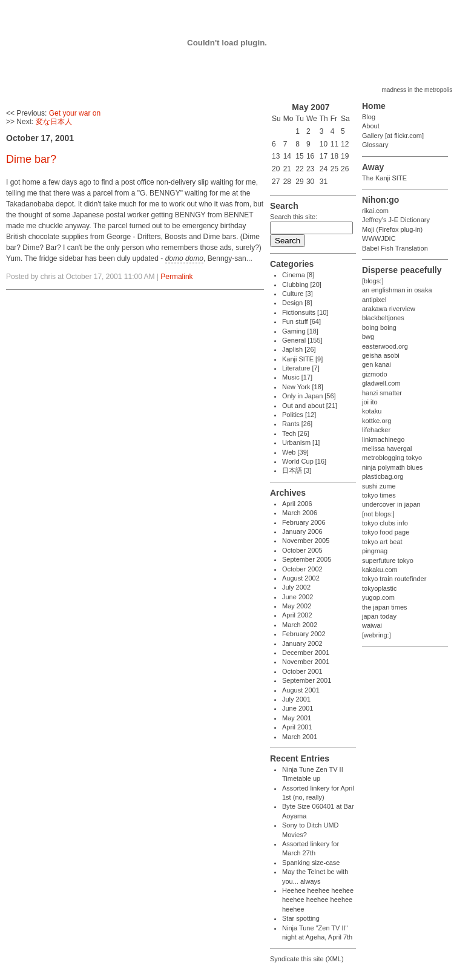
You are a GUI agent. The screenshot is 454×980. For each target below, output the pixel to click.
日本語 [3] (297, 470)
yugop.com (378, 597)
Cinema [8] (298, 275)
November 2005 (306, 541)
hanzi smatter (382, 393)
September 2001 (307, 680)
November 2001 (306, 662)
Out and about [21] (310, 406)
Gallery (373, 136)
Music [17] (297, 377)
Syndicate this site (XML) (307, 959)
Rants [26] (297, 424)
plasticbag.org (383, 476)
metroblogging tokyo (392, 458)
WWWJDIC (379, 238)
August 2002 (301, 578)
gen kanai (377, 364)
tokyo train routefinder (394, 579)
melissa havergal (387, 449)
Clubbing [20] (302, 284)
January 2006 (302, 531)
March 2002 (300, 625)
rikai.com (375, 211)
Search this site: (294, 217)
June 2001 (298, 708)
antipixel (374, 300)
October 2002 (302, 569)
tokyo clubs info (385, 523)
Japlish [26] (299, 349)
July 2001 (296, 699)
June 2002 (298, 597)
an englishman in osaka (397, 290)
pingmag (375, 551)
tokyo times (379, 495)
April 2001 (297, 727)
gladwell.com (381, 383)
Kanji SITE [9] (302, 359)
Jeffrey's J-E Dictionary (396, 220)
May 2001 (297, 718)
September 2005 (307, 559)
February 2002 (304, 634)
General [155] (302, 340)
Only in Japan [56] (309, 396)
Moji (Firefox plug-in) (392, 229)
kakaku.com (380, 570)
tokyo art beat (382, 542)
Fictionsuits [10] (305, 312)
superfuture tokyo (388, 561)
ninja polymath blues (392, 467)
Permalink (176, 277)
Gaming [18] (300, 331)
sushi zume (379, 486)
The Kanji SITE (384, 178)
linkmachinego (383, 439)
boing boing (379, 327)
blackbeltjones (383, 318)
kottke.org (377, 421)
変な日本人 (54, 122)
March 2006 (300, 513)
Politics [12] (299, 415)
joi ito (370, 402)
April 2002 (297, 615)
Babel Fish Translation (395, 248)
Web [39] (295, 452)
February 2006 (304, 522)
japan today (379, 616)
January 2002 (302, 643)
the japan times (385, 607)
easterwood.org (385, 346)
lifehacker (376, 430)
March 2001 (300, 737)
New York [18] (303, 387)
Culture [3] (298, 294)
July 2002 (296, 587)
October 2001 (302, 671)
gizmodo (375, 374)
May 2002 (297, 606)
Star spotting (301, 918)
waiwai (372, 625)
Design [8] (297, 303)
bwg (368, 337)
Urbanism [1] (301, 442)
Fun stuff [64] (301, 321)
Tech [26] (296, 433)
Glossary (375, 145)
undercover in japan (391, 504)
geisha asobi (381, 355)
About (371, 126)
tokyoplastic (379, 588)
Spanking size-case (311, 863)
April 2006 (297, 504)
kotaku (372, 411)
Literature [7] (301, 368)
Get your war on (75, 113)
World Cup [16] (304, 461)
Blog (369, 117)
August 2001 (301, 690)
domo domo (184, 258)
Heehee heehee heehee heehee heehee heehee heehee (318, 900)
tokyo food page (386, 532)
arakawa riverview (389, 309)
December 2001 (306, 653)
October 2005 (302, 550)
